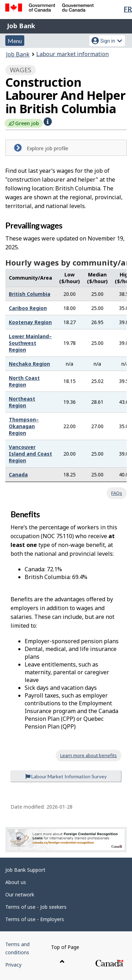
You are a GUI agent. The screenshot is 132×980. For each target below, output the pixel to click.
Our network (20, 894)
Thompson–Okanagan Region (24, 426)
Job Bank (21, 26)
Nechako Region (29, 364)
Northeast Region (22, 402)
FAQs (117, 493)
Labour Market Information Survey (66, 776)
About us (16, 882)
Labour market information (73, 54)
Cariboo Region (28, 308)
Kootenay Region (30, 322)
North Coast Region (24, 381)
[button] (48, 122)
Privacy (13, 965)
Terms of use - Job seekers (36, 907)
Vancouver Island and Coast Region (30, 454)
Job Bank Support (25, 870)
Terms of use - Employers (35, 919)
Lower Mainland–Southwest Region (30, 343)
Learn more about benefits (89, 755)
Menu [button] (15, 41)
